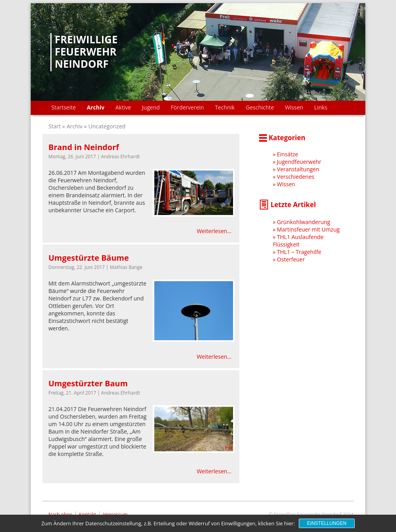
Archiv (96, 107)
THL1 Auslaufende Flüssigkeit (298, 241)
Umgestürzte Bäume (89, 258)
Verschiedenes (296, 177)
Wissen (294, 107)
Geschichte (260, 107)
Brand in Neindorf (84, 147)
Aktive (123, 107)
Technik (225, 107)
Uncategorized (107, 126)
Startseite (64, 107)
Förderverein (187, 107)
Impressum (115, 514)
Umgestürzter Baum (88, 383)
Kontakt (88, 514)
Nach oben (60, 514)
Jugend (151, 107)
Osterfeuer (291, 259)
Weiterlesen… (214, 231)
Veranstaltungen (298, 169)
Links (321, 107)
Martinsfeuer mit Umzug (308, 229)
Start (55, 126)
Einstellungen (327, 523)
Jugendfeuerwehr (299, 162)
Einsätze (288, 154)
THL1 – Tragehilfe (299, 252)
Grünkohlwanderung (304, 222)
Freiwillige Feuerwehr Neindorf (86, 52)
